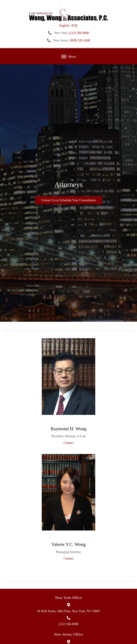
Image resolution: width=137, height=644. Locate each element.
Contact (68, 443)
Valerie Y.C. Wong (68, 544)
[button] (64, 57)
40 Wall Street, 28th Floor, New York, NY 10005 (68, 611)
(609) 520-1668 (80, 40)
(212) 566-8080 (79, 33)
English (64, 26)
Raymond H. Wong (68, 429)
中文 (75, 26)
